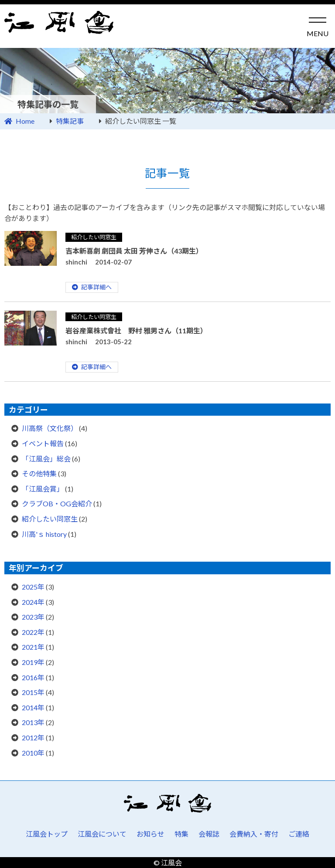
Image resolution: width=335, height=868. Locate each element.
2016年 (33, 677)
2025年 (33, 587)
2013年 (33, 722)
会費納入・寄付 (254, 834)
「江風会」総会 (46, 459)
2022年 (33, 632)
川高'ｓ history (44, 534)
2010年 (33, 753)
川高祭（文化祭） (50, 428)
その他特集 (39, 473)
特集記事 (70, 121)
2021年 (33, 647)
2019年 (33, 662)
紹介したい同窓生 (94, 237)
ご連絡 (299, 834)
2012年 (33, 737)
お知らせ (150, 834)
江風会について (102, 834)
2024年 (33, 602)
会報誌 (209, 834)
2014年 (33, 707)
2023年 (33, 617)
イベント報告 (43, 443)
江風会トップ (47, 834)
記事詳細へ (96, 287)
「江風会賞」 (43, 489)
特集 (181, 834)
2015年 (33, 692)
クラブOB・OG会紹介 (57, 504)
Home (25, 121)
